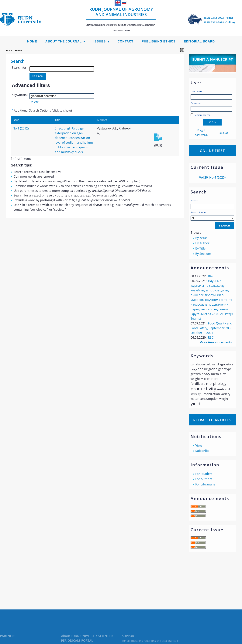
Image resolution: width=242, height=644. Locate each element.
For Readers (204, 474)
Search (194, 200)
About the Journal (64, 41)
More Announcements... (217, 342)
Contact (126, 41)
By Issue (201, 238)
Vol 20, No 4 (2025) (212, 177)
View (199, 445)
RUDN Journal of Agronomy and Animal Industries (121, 19)
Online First (212, 151)
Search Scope (212, 216)
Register (223, 133)
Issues (100, 41)
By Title (200, 248)
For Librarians (205, 484)
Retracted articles (212, 420)
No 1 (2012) (21, 128)
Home (32, 41)
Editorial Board (199, 41)
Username (196, 91)
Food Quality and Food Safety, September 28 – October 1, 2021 (211, 328)
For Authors (204, 479)
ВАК (211, 276)
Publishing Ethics (159, 41)
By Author (202, 243)
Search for (19, 68)
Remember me (202, 115)
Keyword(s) (20, 95)
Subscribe (202, 451)
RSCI (211, 337)
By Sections (203, 254)
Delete (34, 102)
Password (196, 103)
